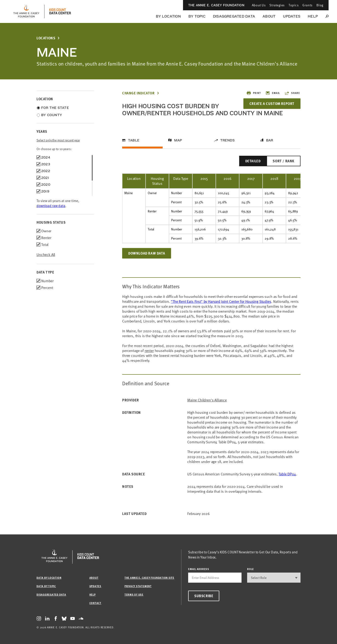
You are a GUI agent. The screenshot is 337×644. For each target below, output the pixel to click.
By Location (168, 16)
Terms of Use (134, 594)
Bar (270, 140)
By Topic (197, 16)
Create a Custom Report (272, 104)
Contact (95, 603)
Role (251, 569)
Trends (227, 140)
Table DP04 (287, 474)
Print (254, 93)
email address (199, 569)
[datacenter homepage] (60, 11)
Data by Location (49, 578)
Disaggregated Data (234, 16)
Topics (294, 5)
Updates (292, 16)
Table (134, 140)
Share (292, 93)
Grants (307, 5)
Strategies (277, 5)
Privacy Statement (138, 586)
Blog (320, 5)
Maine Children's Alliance (207, 400)
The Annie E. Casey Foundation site (149, 578)
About (269, 16)
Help (313, 16)
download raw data (51, 206)
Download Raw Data (147, 253)
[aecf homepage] (26, 11)
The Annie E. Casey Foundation (216, 5)
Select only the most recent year (58, 140)
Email (273, 93)
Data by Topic (46, 586)
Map (178, 140)
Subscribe (204, 596)
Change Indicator (138, 93)
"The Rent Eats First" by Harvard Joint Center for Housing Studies (221, 301)
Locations (46, 38)
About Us (259, 5)
